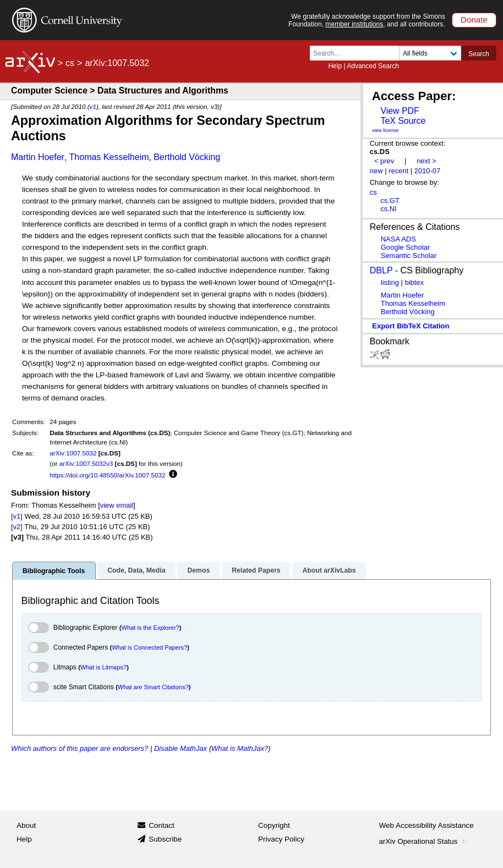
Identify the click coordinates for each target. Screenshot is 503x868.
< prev (384, 161)
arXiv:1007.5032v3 (86, 463)
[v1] (17, 516)
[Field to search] (430, 53)
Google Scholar (405, 247)
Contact (162, 825)
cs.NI (389, 209)
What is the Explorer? (151, 628)
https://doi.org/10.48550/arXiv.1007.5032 (107, 475)
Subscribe (165, 839)
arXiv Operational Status (423, 841)
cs (70, 63)
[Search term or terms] (358, 53)
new (376, 171)
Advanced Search (373, 66)
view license (386, 130)
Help (335, 66)
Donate (474, 20)
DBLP (381, 270)
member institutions (354, 24)
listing (390, 282)
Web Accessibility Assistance (427, 825)
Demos (198, 570)
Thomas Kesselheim (109, 157)
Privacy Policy (281, 839)
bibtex (414, 282)
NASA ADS (398, 239)
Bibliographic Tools (54, 571)
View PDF (400, 111)
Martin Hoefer (38, 157)
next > (427, 161)
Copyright (274, 825)
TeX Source (403, 121)
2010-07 (428, 171)
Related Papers (256, 570)
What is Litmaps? (103, 667)
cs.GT (390, 200)
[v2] (17, 527)
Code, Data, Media (136, 570)
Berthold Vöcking (187, 157)
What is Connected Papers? (149, 647)
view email (117, 505)
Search (479, 54)
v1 (93, 106)
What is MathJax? (240, 748)
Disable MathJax (181, 748)
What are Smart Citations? (153, 687)
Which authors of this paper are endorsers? (80, 748)
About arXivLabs (329, 570)
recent (398, 171)
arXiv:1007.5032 (73, 453)
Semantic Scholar (409, 256)
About (26, 825)
